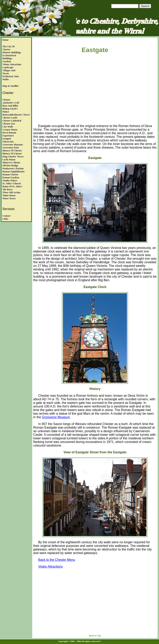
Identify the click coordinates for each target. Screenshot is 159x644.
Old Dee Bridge (10, 166)
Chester (6, 100)
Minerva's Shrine (11, 163)
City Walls (8, 127)
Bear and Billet (10, 106)
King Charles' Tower (13, 157)
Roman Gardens (11, 178)
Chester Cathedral (12, 121)
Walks (6, 79)
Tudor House (9, 195)
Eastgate (7, 139)
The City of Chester (8, 48)
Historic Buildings (12, 52)
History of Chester (12, 151)
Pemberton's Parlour (13, 169)
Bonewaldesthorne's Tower (16, 115)
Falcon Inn (8, 142)
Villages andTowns (9, 72)
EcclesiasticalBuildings (9, 57)
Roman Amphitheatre (13, 172)
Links (5, 219)
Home (5, 40)
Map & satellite (10, 86)
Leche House (9, 160)
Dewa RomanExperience (9, 134)
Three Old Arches (11, 192)
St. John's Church (12, 183)
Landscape (8, 67)
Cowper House (10, 130)
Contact (6, 216)
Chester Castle (10, 118)
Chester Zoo (9, 124)
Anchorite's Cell (11, 103)
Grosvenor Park (11, 148)
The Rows (7, 189)
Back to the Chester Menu (57, 560)
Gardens (7, 61)
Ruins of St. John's (12, 186)
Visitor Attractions (12, 64)
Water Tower (9, 198)
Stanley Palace (10, 180)
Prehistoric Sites (11, 76)
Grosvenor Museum (13, 145)
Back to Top (95, 636)
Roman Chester (10, 175)
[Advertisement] (96, 90)
